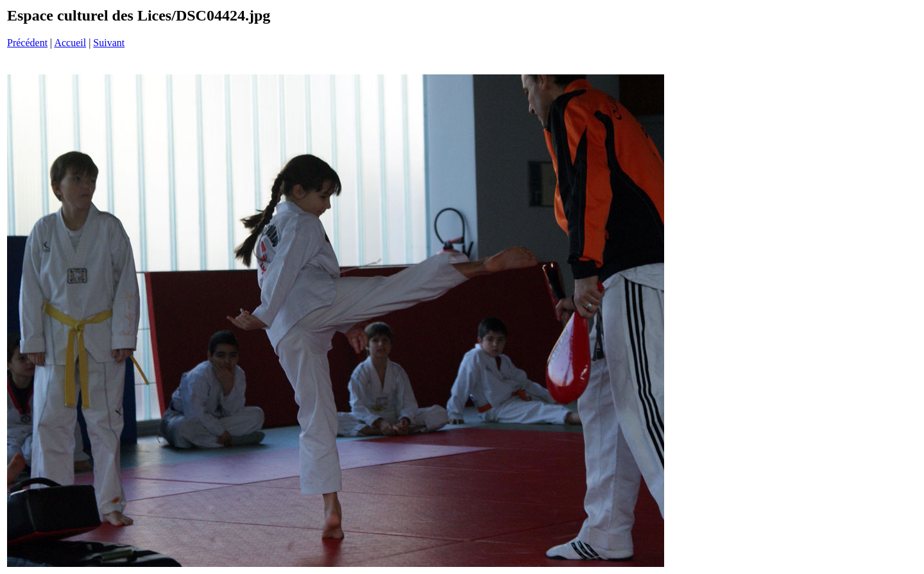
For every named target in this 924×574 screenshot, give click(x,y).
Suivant (109, 43)
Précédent (27, 43)
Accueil (70, 43)
